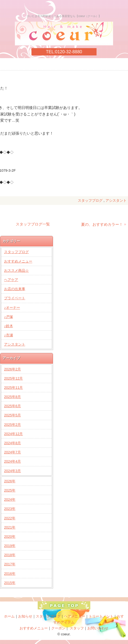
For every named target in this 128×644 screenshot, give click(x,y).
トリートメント (101, 616)
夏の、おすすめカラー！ (102, 224)
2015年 (10, 583)
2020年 (10, 537)
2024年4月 (12, 461)
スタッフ (77, 628)
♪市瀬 (9, 335)
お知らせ (25, 616)
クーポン (58, 628)
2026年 (10, 481)
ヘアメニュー (75, 616)
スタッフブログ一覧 (33, 224)
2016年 (10, 574)
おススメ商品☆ (16, 270)
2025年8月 (12, 397)
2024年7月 (12, 452)
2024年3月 (12, 471)
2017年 (10, 564)
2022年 (10, 518)
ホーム (9, 616)
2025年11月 (13, 388)
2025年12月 (13, 378)
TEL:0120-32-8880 (64, 52)
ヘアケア (11, 280)
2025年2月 (12, 425)
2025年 (10, 490)
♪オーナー (12, 308)
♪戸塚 (9, 317)
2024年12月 (13, 434)
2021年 (10, 527)
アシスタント (116, 200)
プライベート (15, 298)
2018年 (10, 555)
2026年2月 (12, 369)
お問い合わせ (98, 628)
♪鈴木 (9, 326)
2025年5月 (12, 415)
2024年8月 (12, 443)
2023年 (10, 509)
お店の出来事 (15, 289)
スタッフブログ (90, 200)
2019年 (10, 546)
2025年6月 (12, 406)
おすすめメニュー (18, 261)
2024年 (10, 499)
